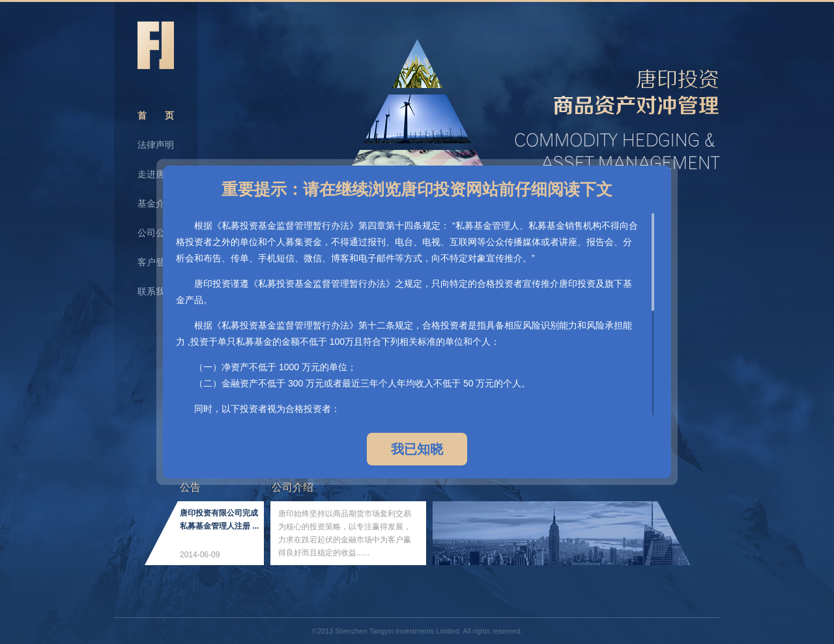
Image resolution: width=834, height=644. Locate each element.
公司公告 (156, 233)
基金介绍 (156, 203)
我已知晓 (417, 449)
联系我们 (156, 291)
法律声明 (156, 145)
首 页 (156, 115)
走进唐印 (156, 174)
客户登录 (156, 262)
